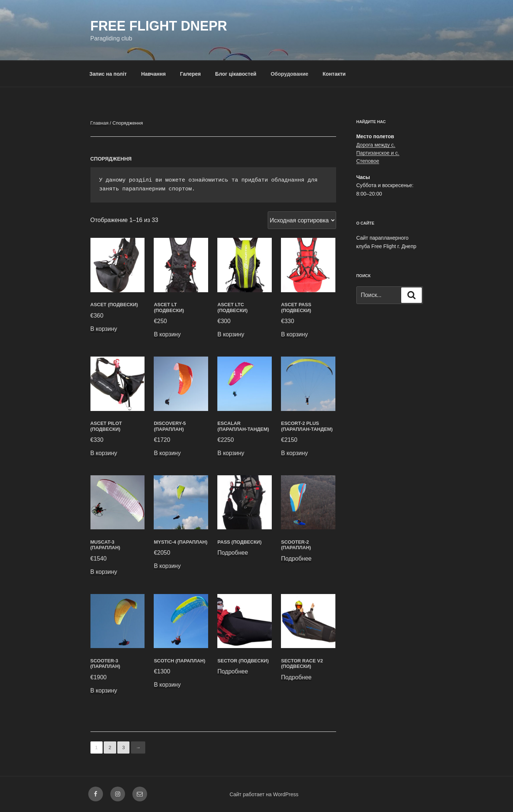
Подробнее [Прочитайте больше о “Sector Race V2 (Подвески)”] (296, 677)
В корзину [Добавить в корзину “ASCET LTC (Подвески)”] (231, 334)
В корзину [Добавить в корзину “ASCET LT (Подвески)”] (167, 334)
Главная (99, 123)
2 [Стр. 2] (110, 747)
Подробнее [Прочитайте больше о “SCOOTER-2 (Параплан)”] (296, 559)
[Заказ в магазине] (302, 220)
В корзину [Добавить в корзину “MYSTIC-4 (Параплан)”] (167, 566)
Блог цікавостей (236, 74)
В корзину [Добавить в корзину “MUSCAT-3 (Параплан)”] (104, 572)
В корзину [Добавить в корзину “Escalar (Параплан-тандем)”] (231, 453)
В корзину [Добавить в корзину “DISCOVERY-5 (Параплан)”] (167, 453)
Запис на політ (108, 74)
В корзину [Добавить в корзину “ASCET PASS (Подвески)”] (294, 334)
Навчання (154, 74)
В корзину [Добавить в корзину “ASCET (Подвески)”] (104, 329)
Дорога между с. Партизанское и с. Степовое (378, 153)
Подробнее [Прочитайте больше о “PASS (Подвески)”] (233, 553)
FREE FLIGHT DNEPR (159, 26)
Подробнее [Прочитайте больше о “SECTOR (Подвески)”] (233, 671)
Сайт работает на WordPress (264, 794)
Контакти (334, 74)
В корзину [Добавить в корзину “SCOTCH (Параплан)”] (167, 685)
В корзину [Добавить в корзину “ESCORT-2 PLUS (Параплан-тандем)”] (294, 453)
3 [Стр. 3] (123, 747)
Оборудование (289, 74)
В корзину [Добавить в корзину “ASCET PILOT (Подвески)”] (104, 453)
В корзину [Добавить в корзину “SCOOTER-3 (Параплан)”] (104, 691)
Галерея (190, 74)
